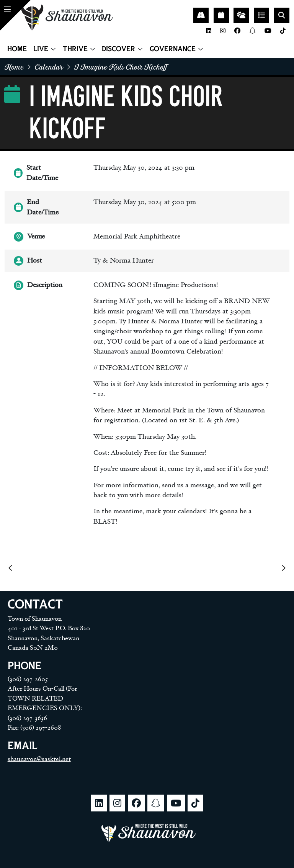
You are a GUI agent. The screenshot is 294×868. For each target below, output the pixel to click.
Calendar (49, 67)
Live (41, 49)
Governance (173, 49)
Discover (118, 49)
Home (17, 49)
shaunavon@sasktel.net (39, 759)
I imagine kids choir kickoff (121, 67)
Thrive (75, 49)
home (14, 67)
